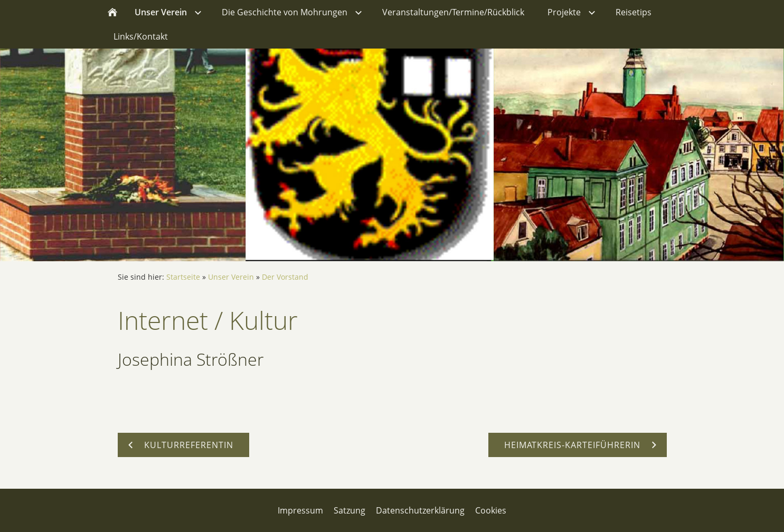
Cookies (491, 510)
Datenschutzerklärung (420, 510)
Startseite (183, 277)
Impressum (300, 510)
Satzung (350, 510)
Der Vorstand (285, 277)
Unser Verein (231, 277)
